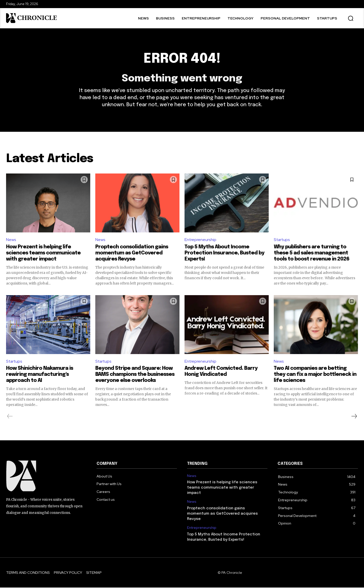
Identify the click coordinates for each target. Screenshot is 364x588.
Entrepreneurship (201, 240)
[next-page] (354, 417)
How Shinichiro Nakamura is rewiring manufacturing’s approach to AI (40, 375)
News (11, 240)
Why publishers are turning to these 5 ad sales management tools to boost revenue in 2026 (312, 253)
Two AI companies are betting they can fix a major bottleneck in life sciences (315, 375)
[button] (351, 18)
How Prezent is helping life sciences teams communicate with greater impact (43, 253)
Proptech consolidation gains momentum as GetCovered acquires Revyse (132, 253)
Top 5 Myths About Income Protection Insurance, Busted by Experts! (224, 253)
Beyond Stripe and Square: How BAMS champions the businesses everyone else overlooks (135, 375)
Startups (282, 240)
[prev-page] (10, 417)
